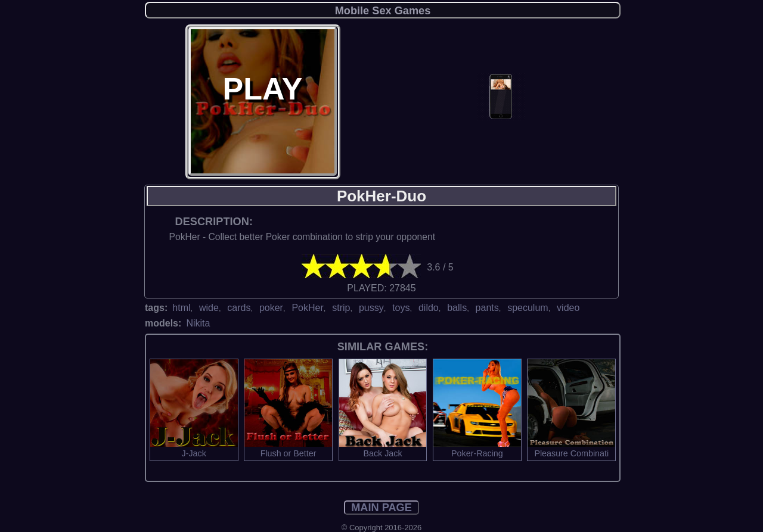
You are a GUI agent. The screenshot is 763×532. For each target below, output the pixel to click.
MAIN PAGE (381, 508)
